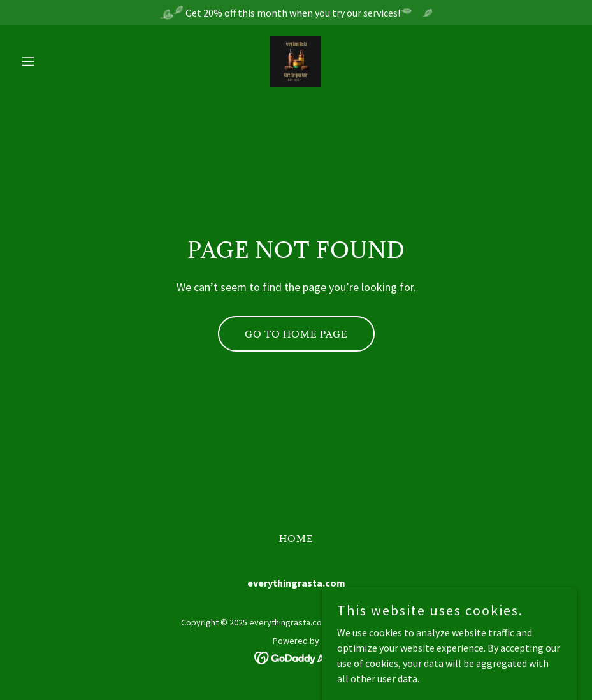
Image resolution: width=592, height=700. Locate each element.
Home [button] (296, 539)
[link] (296, 61)
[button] (57, 61)
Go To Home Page (296, 334)
